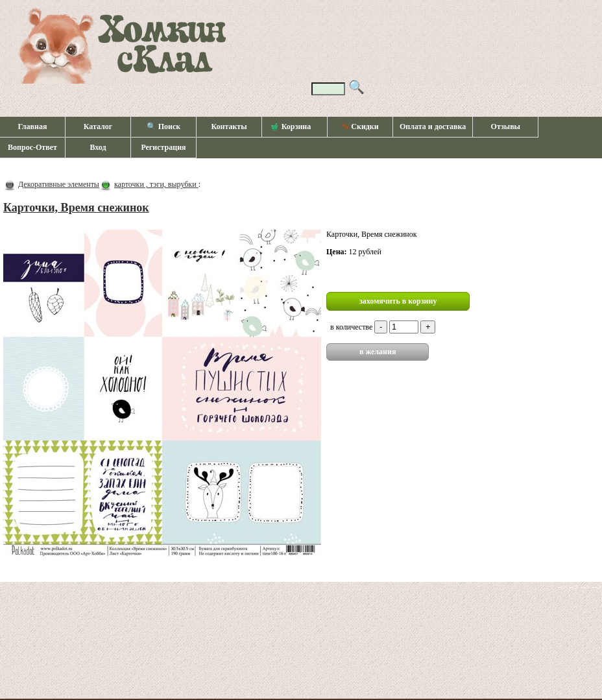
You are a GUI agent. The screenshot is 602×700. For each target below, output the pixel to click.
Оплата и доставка (433, 127)
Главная (33, 127)
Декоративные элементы (59, 184)
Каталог (98, 127)
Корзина (291, 127)
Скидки (360, 127)
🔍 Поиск (164, 127)
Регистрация (163, 147)
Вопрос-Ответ (32, 147)
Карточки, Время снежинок (76, 208)
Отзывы (506, 127)
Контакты (229, 127)
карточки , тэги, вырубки (156, 184)
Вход (98, 147)
